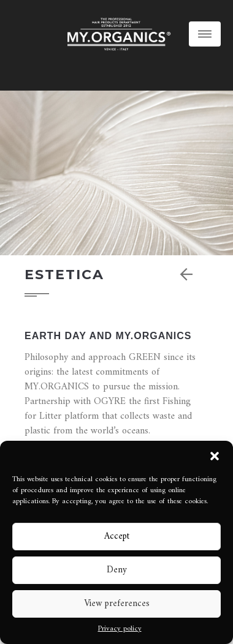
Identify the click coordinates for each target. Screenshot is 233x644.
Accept (117, 537)
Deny (117, 570)
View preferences (117, 604)
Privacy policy (120, 629)
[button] (215, 456)
